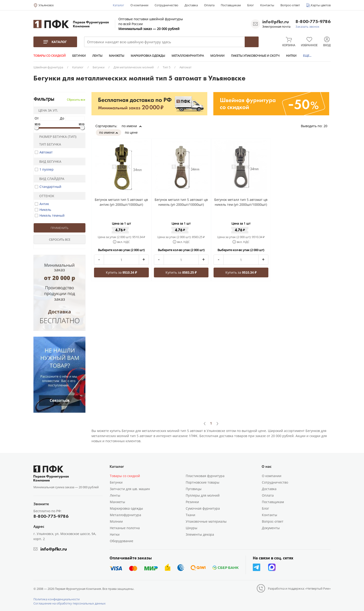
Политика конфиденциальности (57, 599)
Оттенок (45, 196)
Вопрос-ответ (290, 5)
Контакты (267, 5)
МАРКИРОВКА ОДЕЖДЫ (148, 56)
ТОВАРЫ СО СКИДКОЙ (50, 56)
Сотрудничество (166, 5)
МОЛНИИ (217, 56)
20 (327, 126)
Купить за (122, 272)
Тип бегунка (48, 144)
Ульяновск (46, 5)
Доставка (191, 5)
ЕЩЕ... (307, 56)
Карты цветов (321, 5)
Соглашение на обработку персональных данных (70, 603)
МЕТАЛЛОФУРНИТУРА (188, 56)
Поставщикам (231, 5)
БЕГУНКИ (79, 56)
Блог (251, 5)
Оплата (209, 5)
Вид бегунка (48, 161)
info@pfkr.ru (276, 22)
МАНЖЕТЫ (117, 56)
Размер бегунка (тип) (56, 137)
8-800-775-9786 (313, 22)
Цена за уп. (47, 110)
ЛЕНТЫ (97, 56)
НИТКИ (291, 56)
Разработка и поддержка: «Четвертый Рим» (299, 588)
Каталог (119, 5)
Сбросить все (76, 100)
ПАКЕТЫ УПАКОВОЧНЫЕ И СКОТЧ (255, 56)
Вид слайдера (50, 179)
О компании (139, 5)
